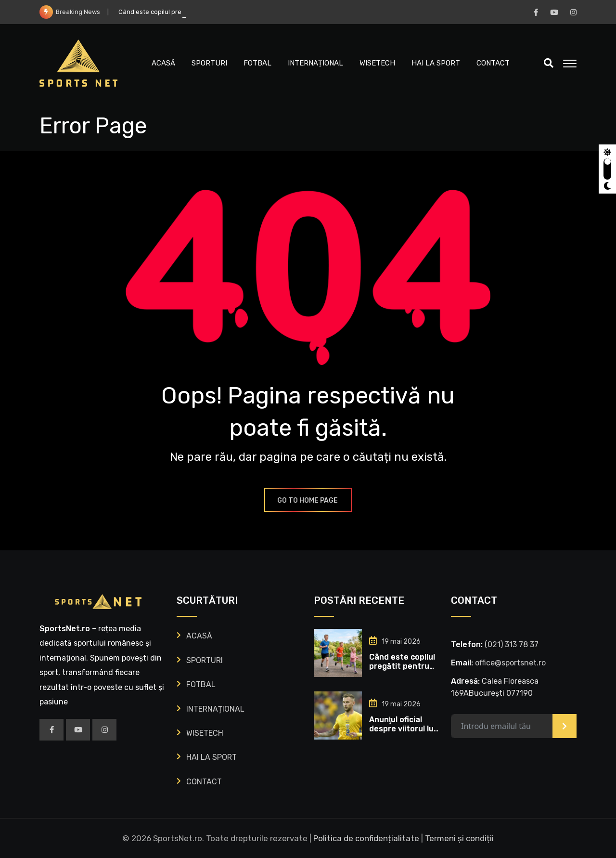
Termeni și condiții (459, 838)
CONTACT (493, 63)
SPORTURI (209, 63)
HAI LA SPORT (436, 63)
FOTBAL (257, 63)
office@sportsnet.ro (510, 663)
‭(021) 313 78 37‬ (512, 644)
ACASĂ (163, 63)
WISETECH (377, 63)
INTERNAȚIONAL (315, 63)
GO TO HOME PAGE (308, 500)
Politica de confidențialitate (366, 838)
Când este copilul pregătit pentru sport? (402, 666)
